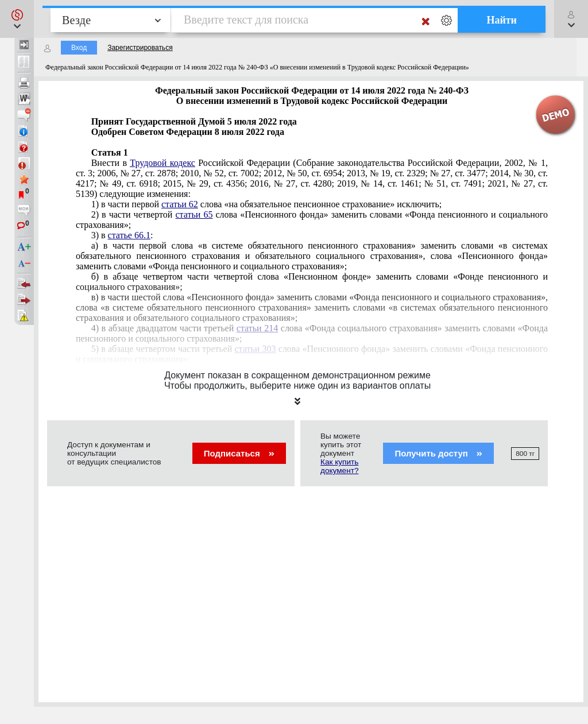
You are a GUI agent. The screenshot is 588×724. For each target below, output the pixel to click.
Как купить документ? (339, 466)
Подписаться (239, 453)
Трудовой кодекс (163, 163)
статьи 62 (180, 204)
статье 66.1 (129, 235)
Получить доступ (438, 453)
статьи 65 (194, 214)
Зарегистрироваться (140, 48)
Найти (502, 20)
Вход (79, 48)
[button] (17, 19)
